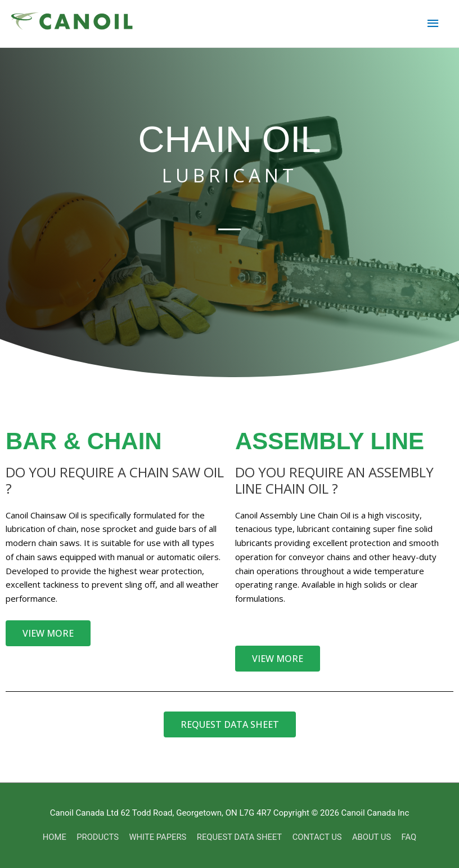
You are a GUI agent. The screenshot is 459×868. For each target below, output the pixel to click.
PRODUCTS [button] (96, 837)
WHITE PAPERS (157, 837)
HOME (52, 837)
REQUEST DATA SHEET (240, 837)
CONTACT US (318, 837)
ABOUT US (373, 837)
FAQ (411, 837)
